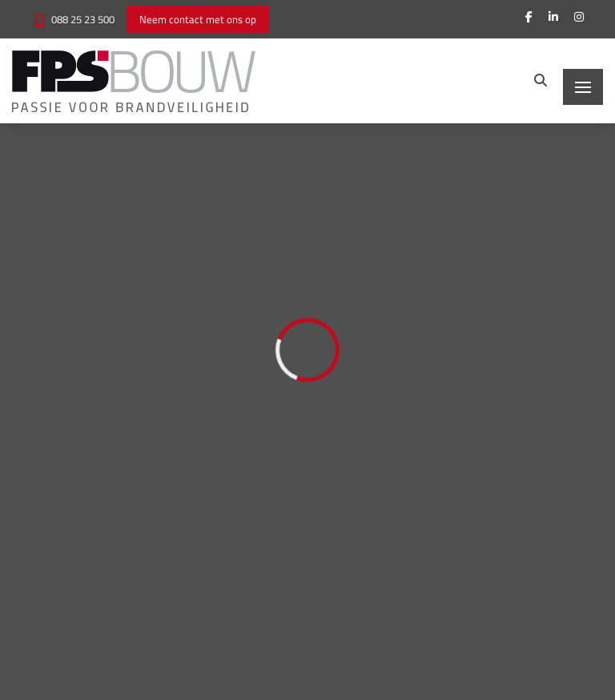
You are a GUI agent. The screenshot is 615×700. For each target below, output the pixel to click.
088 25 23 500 (83, 19)
